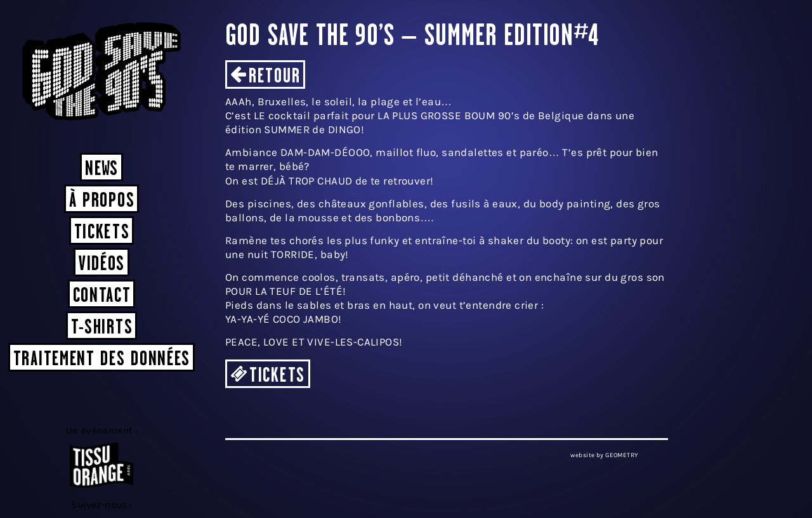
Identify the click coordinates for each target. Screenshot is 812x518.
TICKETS (277, 376)
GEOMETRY (621, 455)
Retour (274, 77)
